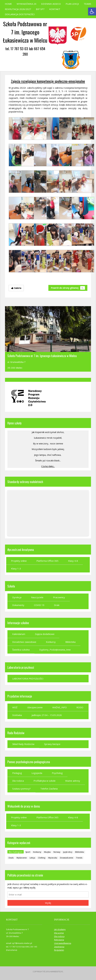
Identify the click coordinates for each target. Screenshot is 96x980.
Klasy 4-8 (73, 561)
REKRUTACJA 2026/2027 (18, 9)
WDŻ (15, 707)
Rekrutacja (59, 940)
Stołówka (17, 715)
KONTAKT (55, 9)
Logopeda (37, 773)
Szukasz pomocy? (21, 789)
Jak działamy (60, 929)
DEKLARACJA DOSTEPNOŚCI (20, 14)
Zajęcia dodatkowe (45, 634)
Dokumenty (18, 605)
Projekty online (19, 561)
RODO (80, 707)
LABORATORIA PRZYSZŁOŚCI (28, 679)
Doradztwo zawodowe (24, 642)
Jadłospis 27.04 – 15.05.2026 (47, 715)
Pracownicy (59, 597)
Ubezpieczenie (35, 707)
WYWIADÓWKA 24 (26, 4)
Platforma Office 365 (47, 561)
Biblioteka (70, 642)
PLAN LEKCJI (72, 4)
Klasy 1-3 (16, 569)
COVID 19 (39, 605)
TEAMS (87, 4)
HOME (8, 4)
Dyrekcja (17, 597)
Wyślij (48, 903)
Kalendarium (19, 634)
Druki (57, 605)
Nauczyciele (37, 597)
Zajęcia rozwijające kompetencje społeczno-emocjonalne (48, 81)
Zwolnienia (59, 947)
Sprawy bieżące (52, 744)
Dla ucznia (59, 933)
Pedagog (17, 773)
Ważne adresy (73, 781)
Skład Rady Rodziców (23, 744)
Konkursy (51, 642)
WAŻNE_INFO (60, 707)
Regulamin (59, 950)
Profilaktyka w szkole (45, 781)
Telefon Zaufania (49, 789)
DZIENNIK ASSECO (51, 4)
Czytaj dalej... (48, 466)
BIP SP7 (40, 9)
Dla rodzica (18, 781)
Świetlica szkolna (21, 650)
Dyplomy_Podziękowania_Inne (55, 650)
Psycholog (57, 773)
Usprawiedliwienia (63, 943)
